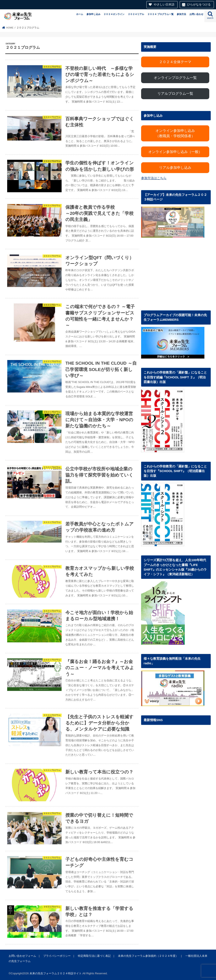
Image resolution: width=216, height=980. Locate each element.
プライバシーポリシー (57, 956)
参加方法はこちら (154, 178)
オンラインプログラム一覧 (175, 78)
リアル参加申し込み (175, 168)
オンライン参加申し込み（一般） (175, 152)
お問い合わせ (196, 14)
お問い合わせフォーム (22, 956)
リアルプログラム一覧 (175, 94)
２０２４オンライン (114, 14)
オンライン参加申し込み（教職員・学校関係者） (175, 133)
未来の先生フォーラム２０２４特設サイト (56, 973)
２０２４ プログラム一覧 (161, 14)
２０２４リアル (136, 14)
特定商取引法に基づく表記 (94, 956)
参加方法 (181, 14)
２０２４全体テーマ (175, 62)
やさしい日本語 (164, 4)
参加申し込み (93, 14)
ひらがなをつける (199, 4)
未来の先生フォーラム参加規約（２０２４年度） (148, 956)
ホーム (80, 14)
